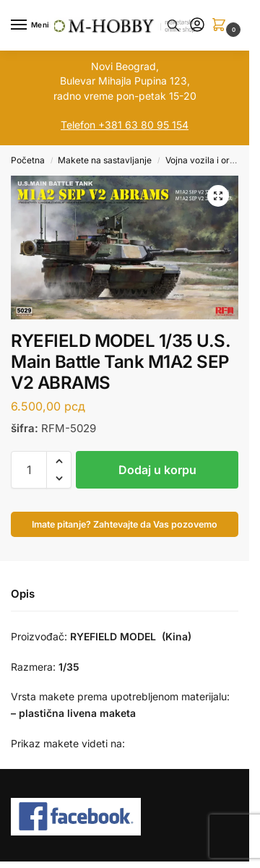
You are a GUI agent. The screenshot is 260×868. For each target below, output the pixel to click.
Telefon (78, 125)
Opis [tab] (23, 594)
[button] (222, 26)
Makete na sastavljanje (105, 160)
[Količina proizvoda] (29, 470)
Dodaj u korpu (157, 470)
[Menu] (32, 25)
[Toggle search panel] (173, 25)
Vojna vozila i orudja (206, 160)
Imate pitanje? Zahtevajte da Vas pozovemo (125, 524)
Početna (28, 160)
